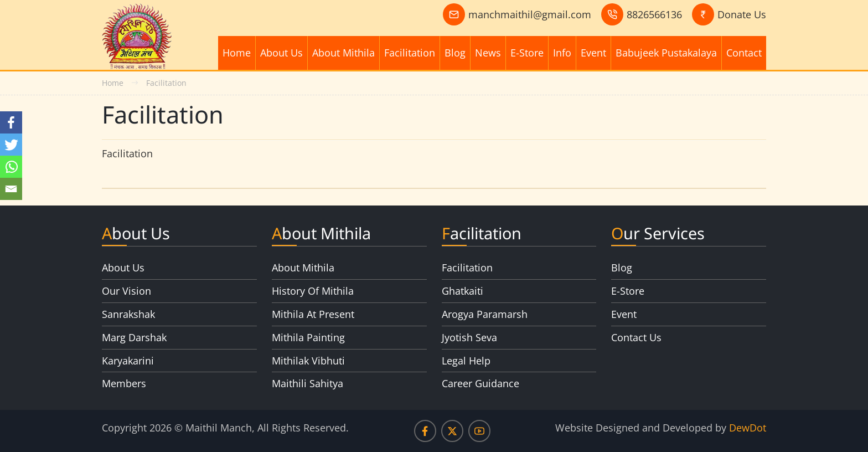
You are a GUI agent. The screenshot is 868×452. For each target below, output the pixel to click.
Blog (455, 53)
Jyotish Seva (469, 337)
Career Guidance (480, 383)
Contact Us (636, 337)
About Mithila (343, 53)
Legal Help (466, 361)
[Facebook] (11, 122)
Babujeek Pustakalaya (666, 53)
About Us (281, 53)
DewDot (748, 428)
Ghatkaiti (463, 291)
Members (124, 383)
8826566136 (654, 14)
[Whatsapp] (11, 167)
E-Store (527, 53)
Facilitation (410, 53)
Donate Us (742, 14)
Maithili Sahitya (308, 383)
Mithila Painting (308, 337)
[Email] (11, 189)
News (488, 53)
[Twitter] (11, 145)
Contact (744, 53)
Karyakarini (128, 361)
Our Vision (126, 291)
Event (593, 53)
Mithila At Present (313, 314)
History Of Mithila (313, 291)
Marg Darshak (134, 337)
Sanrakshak (128, 314)
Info (562, 53)
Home (237, 53)
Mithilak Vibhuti (308, 361)
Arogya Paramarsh (485, 314)
